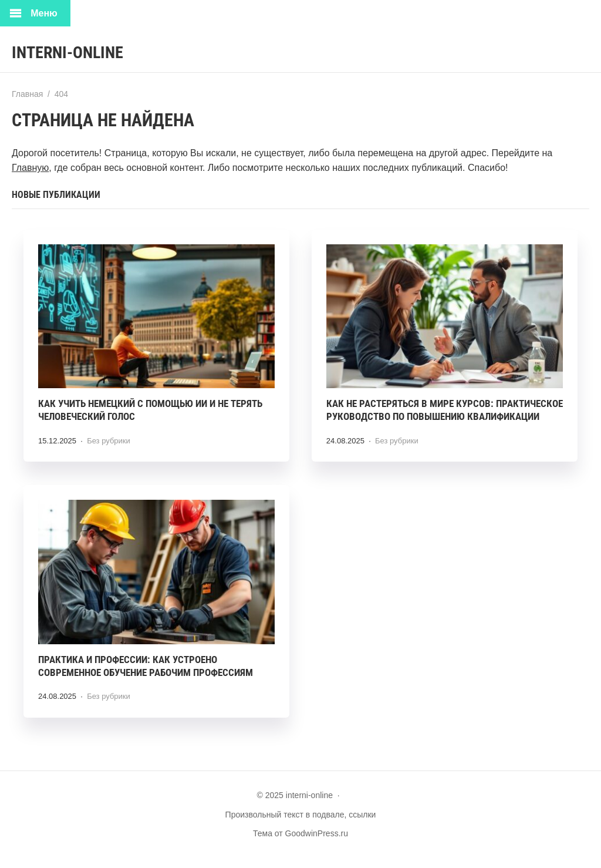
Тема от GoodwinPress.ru (300, 833)
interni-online (67, 53)
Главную (30, 168)
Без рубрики (109, 441)
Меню (44, 13)
